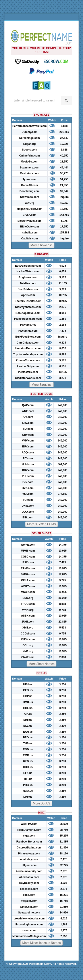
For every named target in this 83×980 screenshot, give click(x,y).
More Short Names (41, 664)
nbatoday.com (29, 859)
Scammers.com (30, 168)
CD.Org (29, 203)
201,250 (64, 132)
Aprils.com (28, 295)
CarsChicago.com (28, 343)
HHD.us (28, 767)
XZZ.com (28, 488)
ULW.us (28, 761)
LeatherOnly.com (28, 366)
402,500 (63, 464)
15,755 (64, 901)
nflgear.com (29, 865)
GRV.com (28, 435)
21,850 (64, 185)
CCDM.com (28, 634)
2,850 (64, 936)
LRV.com (28, 423)
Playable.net (28, 325)
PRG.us (28, 737)
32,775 (64, 865)
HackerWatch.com (28, 271)
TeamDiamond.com (29, 830)
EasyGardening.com (28, 266)
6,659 (63, 271)
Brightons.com (28, 277)
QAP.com (28, 405)
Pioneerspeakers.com (28, 319)
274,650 (63, 494)
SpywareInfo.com (29, 913)
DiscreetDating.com (29, 848)
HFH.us (28, 684)
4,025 (63, 266)
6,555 (63, 366)
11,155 (63, 283)
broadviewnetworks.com (29, 919)
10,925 (64, 144)
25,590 (64, 824)
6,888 (64, 150)
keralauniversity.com (29, 871)
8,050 (63, 313)
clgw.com (29, 836)
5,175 (64, 221)
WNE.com (28, 411)
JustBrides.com (28, 289)
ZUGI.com (28, 622)
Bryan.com (29, 215)
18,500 (64, 209)
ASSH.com (28, 616)
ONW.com (28, 506)
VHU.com (28, 476)
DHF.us (28, 797)
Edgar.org (29, 144)
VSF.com (28, 494)
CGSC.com (28, 557)
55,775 (64, 173)
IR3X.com (28, 562)
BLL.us (28, 726)
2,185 (63, 325)
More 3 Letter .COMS (42, 524)
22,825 (63, 622)
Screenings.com (30, 138)
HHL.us (28, 708)
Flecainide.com (28, 331)
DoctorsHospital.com (28, 301)
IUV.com (28, 417)
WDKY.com (28, 586)
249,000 (63, 405)
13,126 (63, 372)
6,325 (63, 343)
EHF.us (28, 720)
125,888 (64, 233)
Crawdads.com (30, 197)
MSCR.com (28, 592)
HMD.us (28, 702)
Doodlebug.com (30, 191)
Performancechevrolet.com (30, 126)
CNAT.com (28, 657)
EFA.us (28, 773)
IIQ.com (28, 500)
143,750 (64, 215)
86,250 (63, 598)
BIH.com (28, 518)
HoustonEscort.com (28, 348)
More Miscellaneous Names (42, 943)
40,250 (64, 156)
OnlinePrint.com (30, 156)
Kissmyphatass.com (28, 307)
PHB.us (28, 785)
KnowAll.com (29, 185)
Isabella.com (29, 233)
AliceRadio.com (29, 877)
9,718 (63, 610)
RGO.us (28, 791)
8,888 (64, 126)
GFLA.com (28, 580)
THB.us (28, 743)
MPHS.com (28, 551)
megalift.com (29, 901)
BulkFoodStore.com (28, 337)
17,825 (63, 574)
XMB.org (28, 628)
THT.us (28, 779)
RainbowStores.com (29, 842)
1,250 (63, 319)
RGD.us (28, 749)
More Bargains (41, 385)
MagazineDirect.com (29, 209)
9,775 (63, 580)
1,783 (64, 925)
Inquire (64, 197)
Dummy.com (30, 132)
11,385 (64, 842)
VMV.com (28, 441)
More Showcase (42, 245)
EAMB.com (28, 568)
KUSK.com (28, 639)
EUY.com (28, 447)
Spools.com (29, 150)
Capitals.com (30, 239)
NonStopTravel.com (28, 313)
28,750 (64, 162)
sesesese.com (29, 889)
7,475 (63, 331)
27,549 (64, 138)
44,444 (64, 168)
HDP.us (28, 696)
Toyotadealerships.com (28, 354)
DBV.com (28, 470)
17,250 (64, 227)
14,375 (63, 545)
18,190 (64, 854)
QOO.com (28, 512)
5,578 (63, 628)
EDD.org (28, 598)
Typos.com (29, 179)
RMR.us (28, 755)
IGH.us (28, 714)
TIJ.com (28, 429)
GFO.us (28, 690)
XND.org (28, 651)
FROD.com (28, 604)
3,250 (63, 684)
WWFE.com (28, 545)
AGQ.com (28, 453)
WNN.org (28, 610)
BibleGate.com (29, 227)
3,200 (63, 726)
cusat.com (29, 930)
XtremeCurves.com (28, 360)
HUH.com (28, 464)
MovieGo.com (30, 162)
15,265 (64, 836)
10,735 (63, 295)
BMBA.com (28, 574)
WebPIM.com (29, 824)
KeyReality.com (29, 883)
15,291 (64, 895)
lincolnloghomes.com (29, 925)
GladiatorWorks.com (28, 378)
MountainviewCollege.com (29, 936)
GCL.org (28, 645)
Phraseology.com (29, 854)
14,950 (64, 913)
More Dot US (41, 803)
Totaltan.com (28, 283)
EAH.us (28, 732)
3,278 (63, 289)
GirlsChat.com (29, 907)
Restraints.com (30, 173)
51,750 (64, 179)
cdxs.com (29, 895)
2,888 (63, 657)
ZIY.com (28, 458)
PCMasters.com (28, 372)
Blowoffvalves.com (30, 221)
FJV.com (28, 482)
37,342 (64, 191)
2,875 (63, 307)
